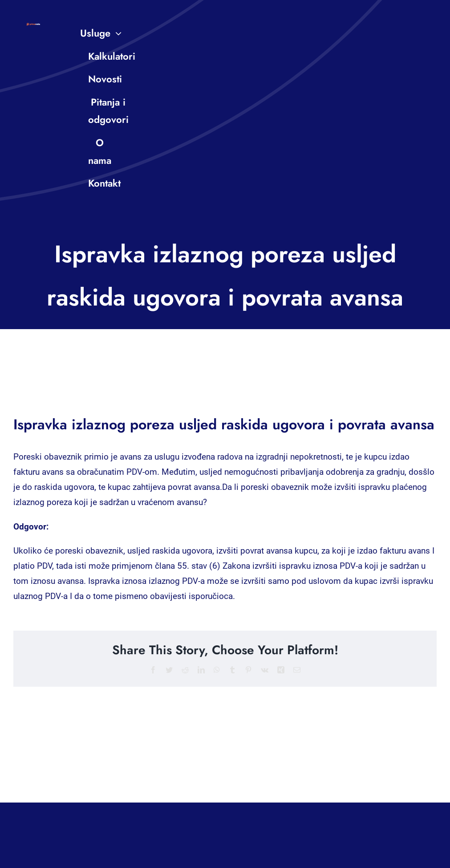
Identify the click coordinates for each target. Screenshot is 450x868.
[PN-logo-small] (33, 27)
